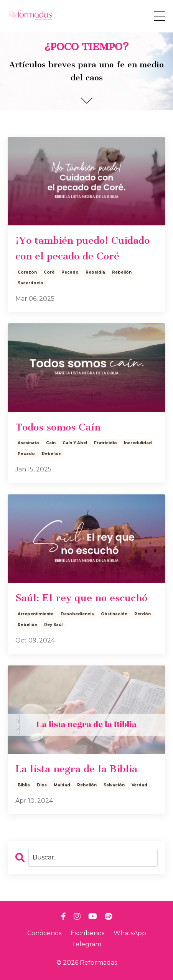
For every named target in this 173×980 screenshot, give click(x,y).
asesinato (28, 443)
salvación (114, 785)
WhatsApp (130, 933)
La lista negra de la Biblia (76, 769)
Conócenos (44, 933)
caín (51, 443)
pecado (70, 272)
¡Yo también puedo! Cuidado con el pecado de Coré (82, 248)
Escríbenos (87, 933)
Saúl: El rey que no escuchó (81, 598)
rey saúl (53, 625)
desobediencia (77, 614)
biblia (24, 785)
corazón (27, 272)
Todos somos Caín (58, 427)
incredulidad (138, 443)
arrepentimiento (36, 614)
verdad (139, 785)
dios (42, 785)
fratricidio (105, 443)
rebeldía (95, 272)
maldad (62, 785)
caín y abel (75, 443)
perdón (143, 614)
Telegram (86, 944)
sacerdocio (30, 283)
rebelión (122, 272)
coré (49, 272)
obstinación (114, 614)
